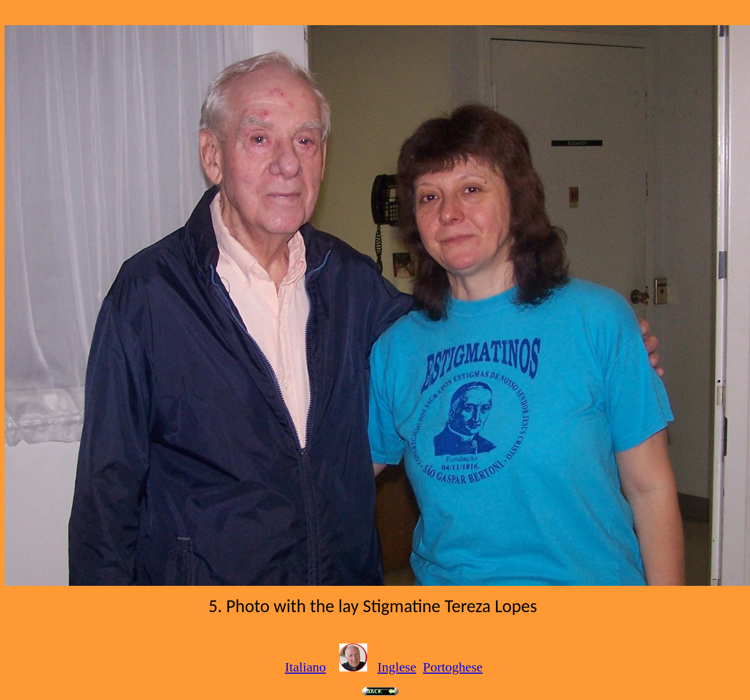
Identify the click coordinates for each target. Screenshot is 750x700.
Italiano (305, 667)
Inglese (397, 667)
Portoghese (453, 667)
